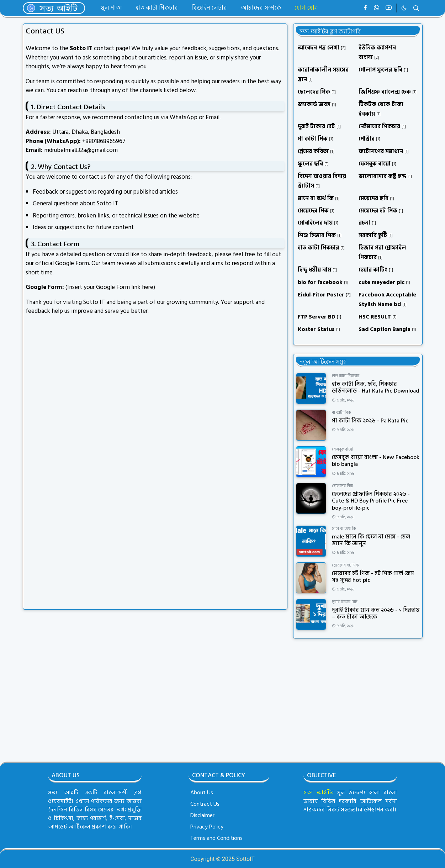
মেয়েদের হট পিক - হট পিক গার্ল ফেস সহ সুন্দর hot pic (373, 577)
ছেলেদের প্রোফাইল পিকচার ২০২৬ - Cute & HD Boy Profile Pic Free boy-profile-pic (371, 501)
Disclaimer (202, 815)
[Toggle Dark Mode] (404, 8)
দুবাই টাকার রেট (345, 602)
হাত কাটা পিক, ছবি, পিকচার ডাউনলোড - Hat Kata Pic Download (376, 387)
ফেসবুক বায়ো (343, 449)
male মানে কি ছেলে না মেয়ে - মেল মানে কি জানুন (371, 540)
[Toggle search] (416, 8)
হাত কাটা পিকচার (346, 376)
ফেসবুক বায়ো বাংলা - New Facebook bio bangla (376, 461)
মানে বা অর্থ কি (344, 529)
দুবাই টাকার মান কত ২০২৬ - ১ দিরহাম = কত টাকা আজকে (376, 613)
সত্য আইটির (319, 793)
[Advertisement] (358, 697)
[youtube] (389, 8)
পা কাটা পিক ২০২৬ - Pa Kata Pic (370, 421)
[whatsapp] (377, 8)
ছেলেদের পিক (342, 486)
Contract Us (205, 804)
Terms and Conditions (216, 838)
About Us (202, 793)
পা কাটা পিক (341, 413)
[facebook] (365, 8)
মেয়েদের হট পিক (345, 565)
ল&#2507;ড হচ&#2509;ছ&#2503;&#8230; (139, 459)
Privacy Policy (207, 827)
